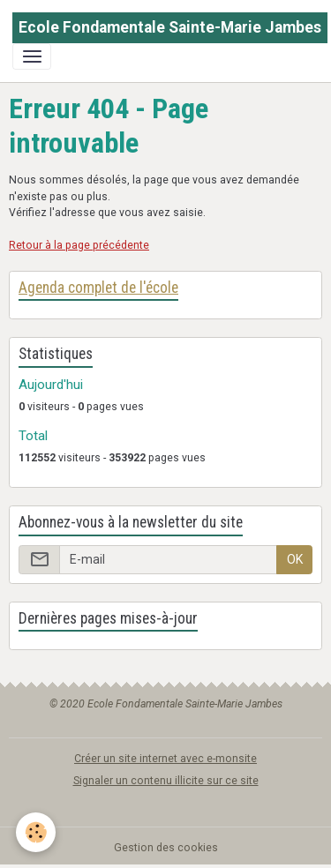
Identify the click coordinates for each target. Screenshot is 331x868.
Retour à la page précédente (79, 245)
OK (295, 559)
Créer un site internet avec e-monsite (165, 759)
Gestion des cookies (166, 848)
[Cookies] (36, 832)
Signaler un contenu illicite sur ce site (166, 781)
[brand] (170, 28)
